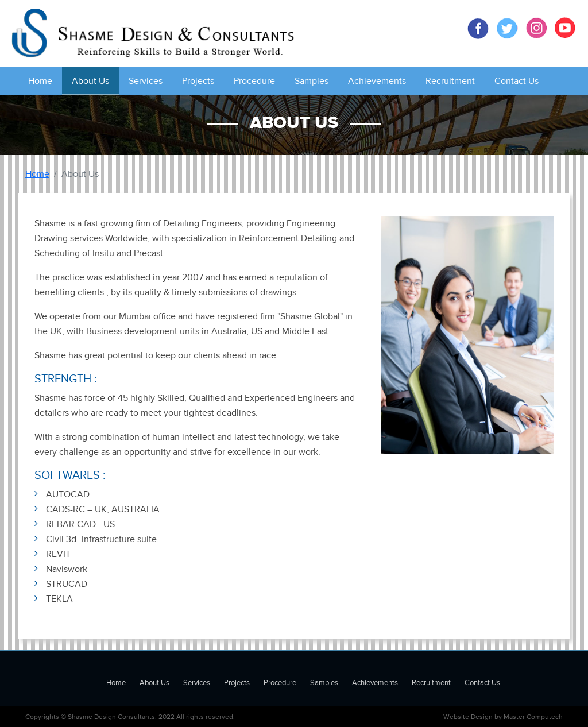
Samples (312, 81)
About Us (90, 81)
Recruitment (450, 81)
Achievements (377, 81)
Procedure (254, 81)
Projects (198, 81)
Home (40, 81)
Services (146, 81)
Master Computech (533, 717)
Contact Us (517, 81)
